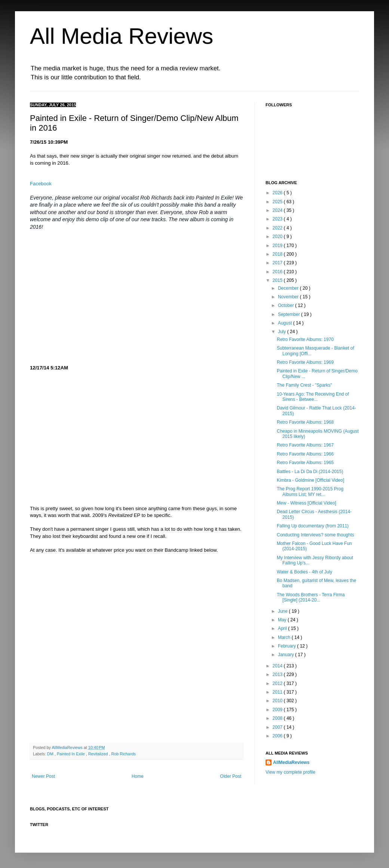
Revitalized (99, 754)
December (289, 288)
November (289, 297)
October (287, 305)
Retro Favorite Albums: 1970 (305, 339)
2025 (278, 202)
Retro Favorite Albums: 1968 (305, 422)
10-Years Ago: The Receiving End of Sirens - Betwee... (313, 397)
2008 (278, 718)
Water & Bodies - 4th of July (304, 572)
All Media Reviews (122, 36)
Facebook (41, 184)
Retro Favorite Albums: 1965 (305, 463)
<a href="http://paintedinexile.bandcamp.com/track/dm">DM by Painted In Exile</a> (95, 650)
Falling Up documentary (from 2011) (313, 526)
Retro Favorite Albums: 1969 (305, 362)
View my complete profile (290, 772)
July (283, 332)
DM (51, 754)
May (283, 620)
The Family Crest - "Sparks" (304, 385)
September (290, 314)
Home (138, 776)
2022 (278, 228)
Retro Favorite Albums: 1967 (305, 445)
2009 (278, 710)
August (286, 323)
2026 (278, 193)
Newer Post (43, 776)
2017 (278, 263)
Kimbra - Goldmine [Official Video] (310, 480)
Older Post (231, 776)
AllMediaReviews (68, 747)
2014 (278, 666)
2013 (278, 674)
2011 (278, 692)
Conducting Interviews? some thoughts (316, 535)
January (287, 655)
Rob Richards (123, 754)
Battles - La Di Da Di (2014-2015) (310, 472)
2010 (278, 701)
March (285, 637)
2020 (278, 237)
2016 (278, 272)
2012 (278, 683)
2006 (278, 736)
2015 (278, 280)
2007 (278, 727)
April (283, 628)
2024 (278, 210)
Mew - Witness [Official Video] (307, 503)
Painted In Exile (71, 754)
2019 (278, 246)
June (283, 611)
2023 (278, 219)
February (287, 646)
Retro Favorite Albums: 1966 (305, 454)
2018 (278, 254)
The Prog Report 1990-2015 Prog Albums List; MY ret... (310, 491)
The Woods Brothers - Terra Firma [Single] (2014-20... (311, 597)
